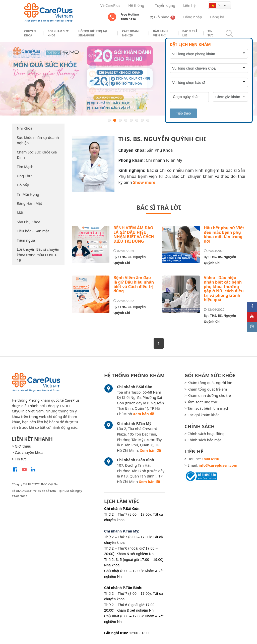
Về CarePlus (110, 5)
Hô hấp (23, 185)
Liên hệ (189, 5)
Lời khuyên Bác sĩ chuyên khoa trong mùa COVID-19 (38, 255)
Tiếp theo (183, 113)
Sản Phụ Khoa (28, 222)
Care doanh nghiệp (131, 33)
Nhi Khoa (25, 128)
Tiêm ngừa (26, 240)
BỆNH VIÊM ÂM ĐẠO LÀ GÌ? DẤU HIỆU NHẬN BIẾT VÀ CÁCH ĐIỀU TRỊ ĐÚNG (134, 234)
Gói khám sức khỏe (58, 33)
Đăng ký (217, 17)
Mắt (20, 213)
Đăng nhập (193, 17)
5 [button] (131, 120)
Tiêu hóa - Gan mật (33, 231)
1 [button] (109, 120)
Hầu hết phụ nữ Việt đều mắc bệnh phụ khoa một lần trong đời (224, 234)
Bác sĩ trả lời (190, 33)
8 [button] (148, 120)
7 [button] (142, 120)
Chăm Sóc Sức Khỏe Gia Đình (37, 155)
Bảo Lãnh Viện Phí (160, 33)
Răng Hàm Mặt (29, 203)
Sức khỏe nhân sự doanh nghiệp (38, 140)
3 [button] (120, 120)
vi (216, 5)
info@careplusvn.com (218, 465)
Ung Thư (24, 176)
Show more (144, 182)
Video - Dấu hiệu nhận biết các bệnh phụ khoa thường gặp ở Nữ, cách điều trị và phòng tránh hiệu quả (224, 289)
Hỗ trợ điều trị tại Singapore (93, 33)
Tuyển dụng (165, 5)
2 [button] (115, 120)
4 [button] (126, 120)
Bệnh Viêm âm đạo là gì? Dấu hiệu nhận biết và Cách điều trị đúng (134, 284)
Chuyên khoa (30, 33)
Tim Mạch (25, 167)
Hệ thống (136, 5)
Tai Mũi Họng (28, 194)
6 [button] (137, 120)
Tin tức (210, 33)
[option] (128, 79)
